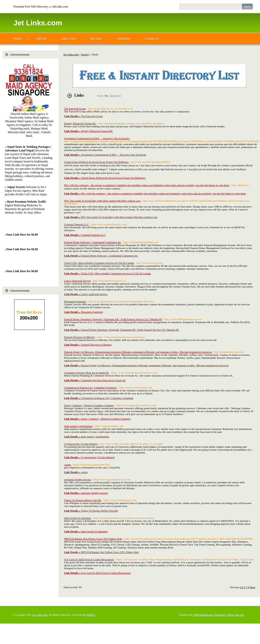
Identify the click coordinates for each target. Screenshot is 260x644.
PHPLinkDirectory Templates (209, 615)
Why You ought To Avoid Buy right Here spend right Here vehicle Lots (102, 201)
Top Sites (96, 38)
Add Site (41, 38)
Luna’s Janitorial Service (77, 281)
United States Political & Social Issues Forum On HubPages (96, 162)
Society (85, 54)
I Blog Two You (236, 615)
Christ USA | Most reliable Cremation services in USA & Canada (99, 263)
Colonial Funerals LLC (77, 224)
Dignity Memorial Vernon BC (80, 123)
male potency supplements (78, 426)
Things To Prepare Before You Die (83, 500)
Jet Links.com (38, 23)
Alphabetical (115, 96)
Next (253, 587)
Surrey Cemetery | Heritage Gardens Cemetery (89, 405)
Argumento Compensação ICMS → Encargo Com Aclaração (97, 138)
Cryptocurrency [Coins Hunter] (81, 444)
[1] (242, 587)
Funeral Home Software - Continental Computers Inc (93, 242)
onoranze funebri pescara (78, 479)
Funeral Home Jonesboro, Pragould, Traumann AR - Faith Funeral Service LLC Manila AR (113, 319)
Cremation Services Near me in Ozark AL (87, 373)
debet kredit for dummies (78, 518)
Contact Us (152, 38)
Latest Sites (68, 38)
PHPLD (91, 615)
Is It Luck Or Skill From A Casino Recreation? (89, 559)
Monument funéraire (75, 301)
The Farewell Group (75, 109)
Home (17, 38)
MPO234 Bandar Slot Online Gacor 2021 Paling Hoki (93, 539)
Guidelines (123, 38)
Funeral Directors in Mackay (80, 337)
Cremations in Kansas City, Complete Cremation (90, 387)
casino (67, 465)
